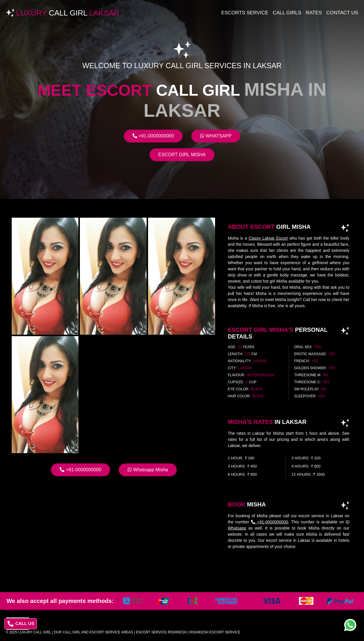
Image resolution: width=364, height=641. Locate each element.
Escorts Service (245, 13)
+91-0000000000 (153, 136)
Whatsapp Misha (148, 470)
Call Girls (287, 13)
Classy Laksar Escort (268, 238)
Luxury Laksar (68, 13)
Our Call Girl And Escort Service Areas (93, 632)
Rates (314, 13)
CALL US (21, 624)
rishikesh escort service (215, 632)
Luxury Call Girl (35, 632)
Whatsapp (216, 136)
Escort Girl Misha (182, 155)
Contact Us (342, 13)
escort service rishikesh (161, 632)
